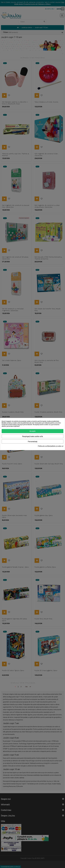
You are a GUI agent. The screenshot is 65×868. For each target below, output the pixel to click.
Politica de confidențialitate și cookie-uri (51, 446)
